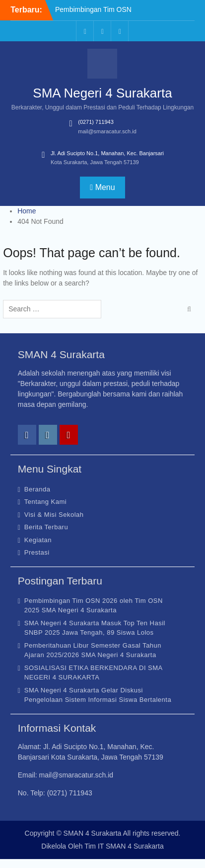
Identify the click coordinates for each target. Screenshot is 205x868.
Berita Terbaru (46, 527)
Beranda (37, 489)
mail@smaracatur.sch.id (107, 131)
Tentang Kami (46, 502)
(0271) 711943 (96, 122)
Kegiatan (38, 540)
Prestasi (37, 552)
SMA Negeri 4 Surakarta (102, 93)
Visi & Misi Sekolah (54, 515)
